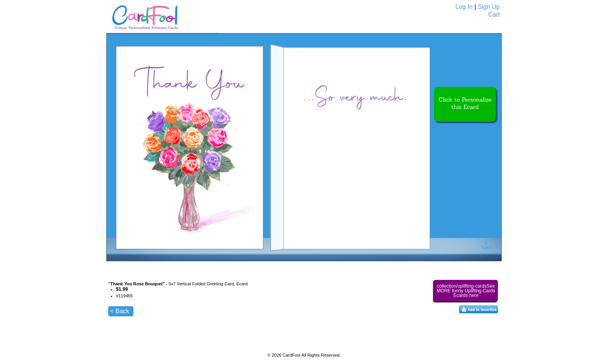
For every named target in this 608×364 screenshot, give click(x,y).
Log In (464, 7)
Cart (494, 15)
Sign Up (489, 7)
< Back (120, 311)
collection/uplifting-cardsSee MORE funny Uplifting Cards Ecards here (466, 291)
